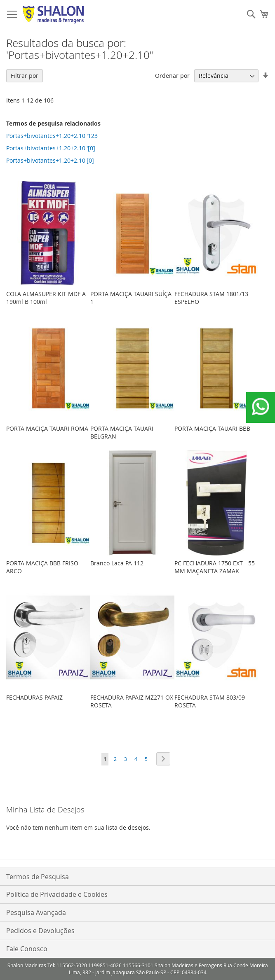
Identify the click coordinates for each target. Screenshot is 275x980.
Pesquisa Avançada (36, 912)
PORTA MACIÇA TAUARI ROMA (47, 428)
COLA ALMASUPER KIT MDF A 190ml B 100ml (46, 298)
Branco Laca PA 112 (117, 563)
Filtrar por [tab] (25, 76)
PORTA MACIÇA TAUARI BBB (212, 428)
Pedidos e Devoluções (40, 931)
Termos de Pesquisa (38, 877)
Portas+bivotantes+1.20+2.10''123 (52, 136)
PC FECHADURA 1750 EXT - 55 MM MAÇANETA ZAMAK (215, 567)
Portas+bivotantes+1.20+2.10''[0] (51, 148)
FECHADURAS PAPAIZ (34, 697)
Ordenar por (172, 76)
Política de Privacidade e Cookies (57, 894)
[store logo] (53, 15)
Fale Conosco (27, 949)
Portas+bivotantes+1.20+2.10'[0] (50, 160)
